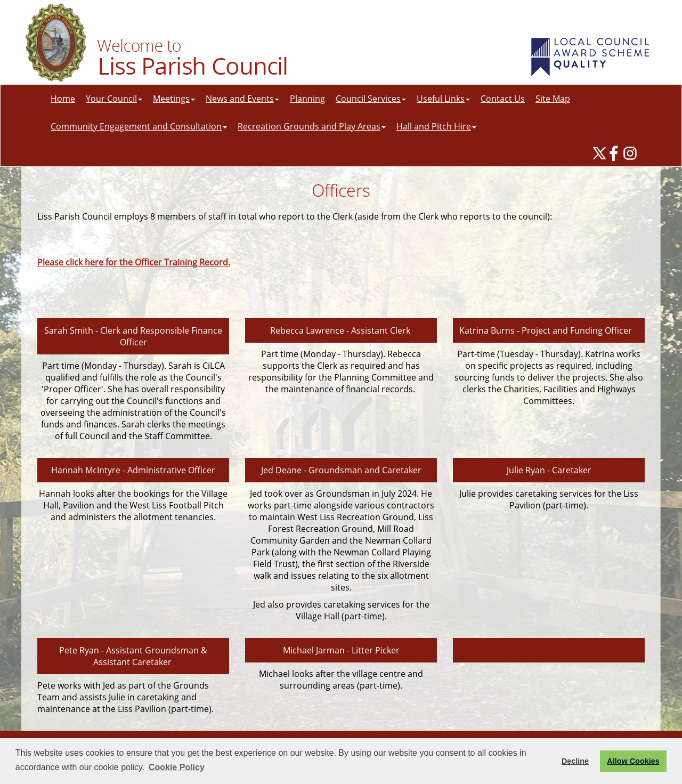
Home (63, 99)
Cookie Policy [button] (177, 767)
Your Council (114, 99)
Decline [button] (575, 761)
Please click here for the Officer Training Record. (134, 262)
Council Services (371, 99)
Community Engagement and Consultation (139, 126)
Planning (307, 99)
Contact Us (503, 99)
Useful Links (443, 99)
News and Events (242, 99)
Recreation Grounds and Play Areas (312, 126)
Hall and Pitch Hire (436, 126)
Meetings (174, 99)
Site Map (553, 99)
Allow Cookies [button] (633, 761)
